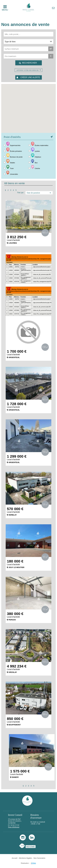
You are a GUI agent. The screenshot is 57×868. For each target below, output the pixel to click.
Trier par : (21, 193)
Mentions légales (25, 858)
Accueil (14, 858)
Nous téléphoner (14, 827)
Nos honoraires (39, 858)
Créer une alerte (30, 77)
